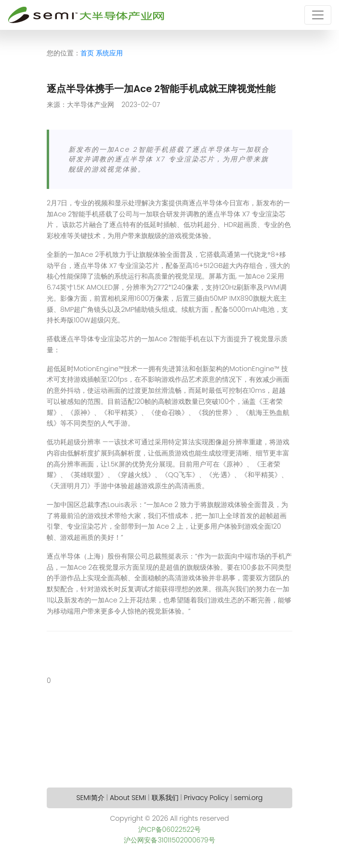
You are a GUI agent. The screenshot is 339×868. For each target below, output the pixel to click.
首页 (87, 53)
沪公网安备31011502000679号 (169, 840)
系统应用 (109, 53)
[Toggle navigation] (318, 15)
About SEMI (128, 798)
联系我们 (165, 798)
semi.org (248, 798)
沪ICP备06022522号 (170, 829)
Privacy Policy (206, 798)
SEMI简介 (91, 798)
